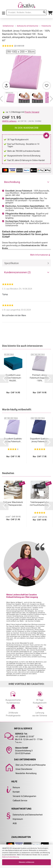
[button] (51, 99)
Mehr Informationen (40, 255)
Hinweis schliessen (26, 862)
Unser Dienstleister (24, 769)
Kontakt (16, 792)
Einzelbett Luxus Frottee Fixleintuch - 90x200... (13, 378)
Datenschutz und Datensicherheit (28, 815)
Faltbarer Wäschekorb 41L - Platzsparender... (13, 504)
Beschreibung (12, 182)
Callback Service (20, 801)
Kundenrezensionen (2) (17, 272)
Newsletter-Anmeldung (26, 773)
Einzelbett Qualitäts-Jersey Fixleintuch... (13, 440)
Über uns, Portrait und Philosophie (31, 765)
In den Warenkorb (26, 128)
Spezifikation (12, 263)
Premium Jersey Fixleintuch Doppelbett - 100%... (40, 378)
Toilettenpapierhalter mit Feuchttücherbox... (40, 504)
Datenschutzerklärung (10, 857)
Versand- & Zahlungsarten (24, 796)
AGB (15, 823)
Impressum (18, 819)
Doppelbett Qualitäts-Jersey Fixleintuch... (40, 440)
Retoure (16, 787)
